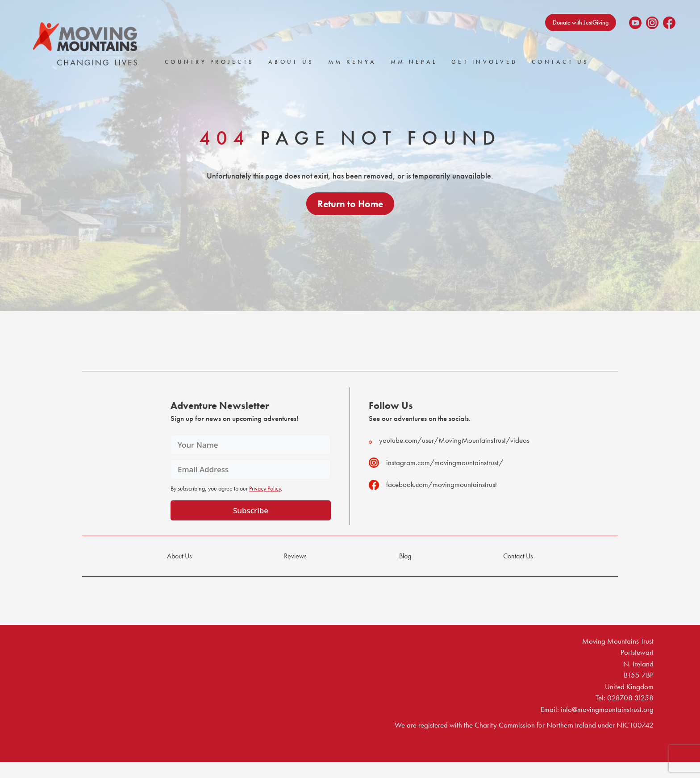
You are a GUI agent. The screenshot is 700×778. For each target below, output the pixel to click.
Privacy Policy (265, 488)
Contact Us (560, 62)
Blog (405, 556)
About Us (291, 62)
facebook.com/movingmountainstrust (433, 485)
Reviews (295, 556)
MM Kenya (352, 62)
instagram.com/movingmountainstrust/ (436, 463)
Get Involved (484, 62)
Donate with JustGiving (581, 22)
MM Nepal (414, 62)
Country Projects (209, 62)
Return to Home (350, 204)
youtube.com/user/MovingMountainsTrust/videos (449, 440)
